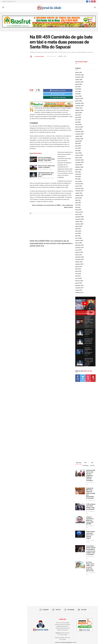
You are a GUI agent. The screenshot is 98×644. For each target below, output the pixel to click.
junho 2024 (78, 117)
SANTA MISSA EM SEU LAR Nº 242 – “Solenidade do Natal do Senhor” (16, 84)
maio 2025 (78, 91)
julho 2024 (78, 115)
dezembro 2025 (79, 75)
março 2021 (78, 210)
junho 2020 (78, 231)
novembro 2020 (79, 219)
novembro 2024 (79, 106)
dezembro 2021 (79, 188)
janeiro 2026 (79, 72)
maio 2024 (78, 120)
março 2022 (78, 181)
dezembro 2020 (79, 217)
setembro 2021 (79, 196)
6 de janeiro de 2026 (43, 169)
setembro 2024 (79, 110)
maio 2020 (78, 233)
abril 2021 (78, 207)
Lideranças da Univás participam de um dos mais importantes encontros (17, 111)
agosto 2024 (79, 113)
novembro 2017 (79, 288)
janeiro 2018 (79, 283)
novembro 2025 (79, 77)
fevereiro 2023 (79, 155)
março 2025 (78, 96)
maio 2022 (78, 177)
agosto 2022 (79, 170)
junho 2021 (78, 203)
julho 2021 (78, 200)
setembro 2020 (79, 224)
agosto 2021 (79, 198)
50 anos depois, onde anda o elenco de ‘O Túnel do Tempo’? (91, 518)
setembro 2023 (79, 139)
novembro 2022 (79, 162)
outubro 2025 (79, 80)
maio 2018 (78, 274)
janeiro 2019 (79, 255)
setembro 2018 (79, 264)
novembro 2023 (79, 134)
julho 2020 (78, 229)
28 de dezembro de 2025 (44, 178)
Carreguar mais (14, 163)
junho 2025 (78, 89)
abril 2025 (78, 94)
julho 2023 (78, 143)
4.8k (51, 163)
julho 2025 (78, 87)
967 (51, 169)
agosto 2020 (79, 226)
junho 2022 (78, 174)
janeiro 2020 (79, 243)
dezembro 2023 (79, 132)
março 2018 (78, 278)
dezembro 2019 (79, 245)
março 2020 (78, 238)
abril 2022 (78, 179)
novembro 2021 (79, 191)
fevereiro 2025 (79, 98)
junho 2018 (78, 271)
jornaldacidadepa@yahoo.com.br (68, 626)
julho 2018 (78, 269)
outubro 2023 (79, 136)
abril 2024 (78, 122)
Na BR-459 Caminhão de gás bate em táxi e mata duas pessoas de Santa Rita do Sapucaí (13, 42)
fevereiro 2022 (79, 184)
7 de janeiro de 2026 (43, 163)
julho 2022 (78, 172)
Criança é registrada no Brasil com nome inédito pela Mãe (90, 503)
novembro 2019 (79, 248)
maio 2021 (78, 205)
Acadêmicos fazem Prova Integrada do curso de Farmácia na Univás (17, 129)
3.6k (52, 178)
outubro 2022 (79, 165)
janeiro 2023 (79, 158)
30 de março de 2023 (52, 56)
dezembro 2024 (79, 103)
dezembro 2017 (79, 285)
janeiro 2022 (79, 186)
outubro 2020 (79, 222)
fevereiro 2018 (79, 281)
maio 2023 (78, 148)
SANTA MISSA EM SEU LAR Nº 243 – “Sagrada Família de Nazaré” (16, 75)
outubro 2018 (79, 262)
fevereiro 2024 (79, 127)
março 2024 (78, 124)
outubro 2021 (79, 193)
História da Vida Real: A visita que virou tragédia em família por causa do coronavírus (91, 458)
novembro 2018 (79, 259)
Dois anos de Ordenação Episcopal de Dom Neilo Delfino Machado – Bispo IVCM (17, 53)
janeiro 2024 (79, 129)
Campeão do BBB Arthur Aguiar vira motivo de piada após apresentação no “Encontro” (91, 476)
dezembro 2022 (79, 160)
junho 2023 (78, 146)
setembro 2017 (79, 293)
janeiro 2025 (79, 101)
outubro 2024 (79, 108)
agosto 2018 (79, 267)
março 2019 (78, 250)
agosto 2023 (79, 141)
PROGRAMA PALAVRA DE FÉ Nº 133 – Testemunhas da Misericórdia (16, 102)
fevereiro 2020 (79, 240)
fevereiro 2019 (79, 252)
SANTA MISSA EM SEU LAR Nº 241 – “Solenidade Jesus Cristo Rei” (16, 93)
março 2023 (78, 153)
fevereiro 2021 (79, 212)
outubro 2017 (79, 290)
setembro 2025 (79, 82)
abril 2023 (78, 151)
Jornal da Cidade (39, 56)
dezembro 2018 (79, 257)
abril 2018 (78, 276)
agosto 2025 (79, 84)
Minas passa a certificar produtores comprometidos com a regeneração (17, 146)
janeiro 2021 (79, 214)
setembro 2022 (79, 167)
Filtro (24, 33)
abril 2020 (78, 236)
